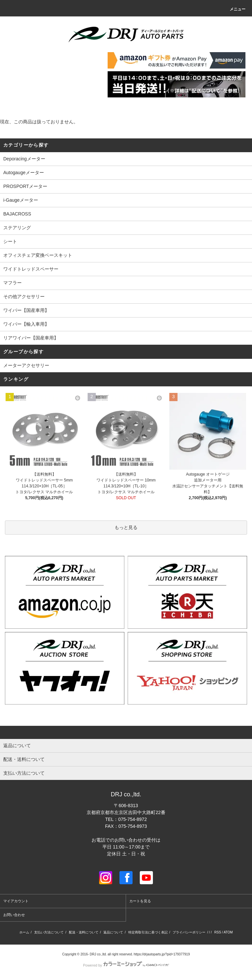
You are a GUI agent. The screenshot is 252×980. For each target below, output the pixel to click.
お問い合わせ (14, 915)
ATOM (228, 932)
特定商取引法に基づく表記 (148, 932)
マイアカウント (16, 901)
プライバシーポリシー (189, 932)
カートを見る (140, 901)
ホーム (24, 932)
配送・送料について (84, 932)
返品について (113, 932)
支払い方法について (49, 932)
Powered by (126, 965)
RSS (218, 932)
